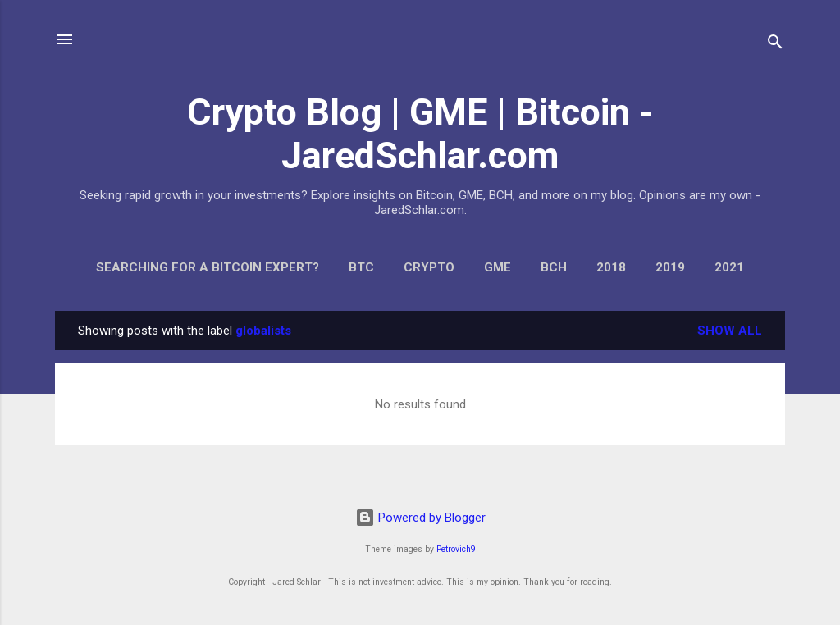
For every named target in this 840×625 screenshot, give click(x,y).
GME (498, 267)
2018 (611, 267)
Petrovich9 (456, 549)
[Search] (775, 45)
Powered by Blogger (420, 518)
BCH (554, 267)
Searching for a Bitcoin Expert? (208, 267)
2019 (670, 267)
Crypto (429, 267)
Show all (730, 331)
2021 (729, 267)
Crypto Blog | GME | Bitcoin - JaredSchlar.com (420, 134)
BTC (361, 267)
